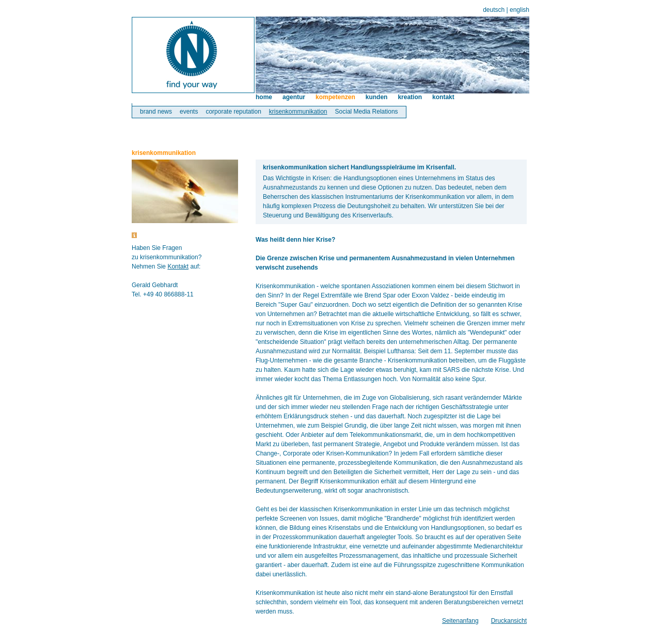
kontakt (443, 97)
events (189, 112)
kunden (377, 97)
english (520, 10)
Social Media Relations (367, 112)
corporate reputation (233, 112)
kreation (410, 97)
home (264, 97)
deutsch (494, 10)
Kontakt (178, 266)
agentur (294, 97)
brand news (156, 112)
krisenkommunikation (298, 112)
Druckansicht (509, 621)
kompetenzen (335, 97)
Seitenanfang (460, 621)
